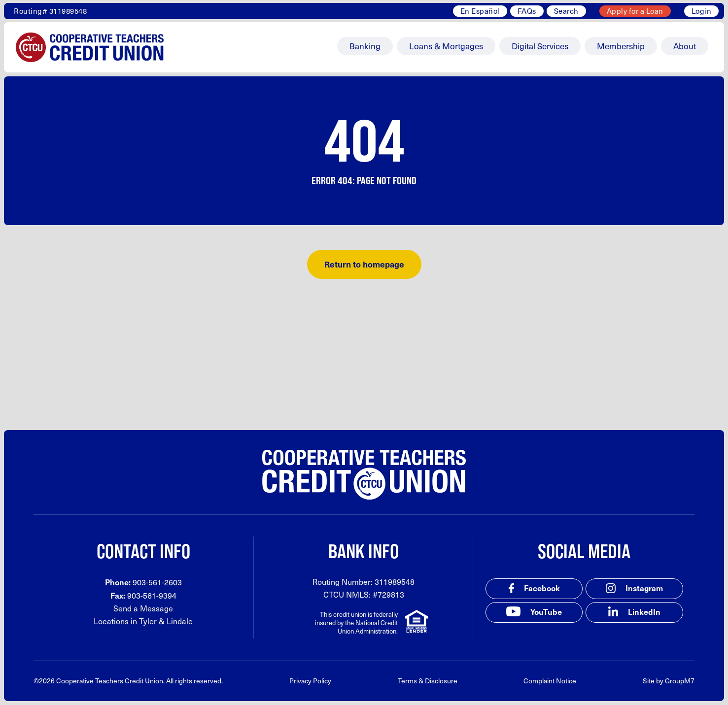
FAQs (527, 11)
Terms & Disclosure (428, 681)
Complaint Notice (550, 681)
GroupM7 (680, 681)
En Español (480, 11)
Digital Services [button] (540, 46)
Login (702, 11)
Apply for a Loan (635, 11)
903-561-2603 (157, 582)
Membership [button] (621, 46)
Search (566, 11)
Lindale (180, 621)
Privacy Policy (310, 681)
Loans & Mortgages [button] (446, 46)
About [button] (685, 46)
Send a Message (143, 608)
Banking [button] (365, 46)
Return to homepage (364, 264)
